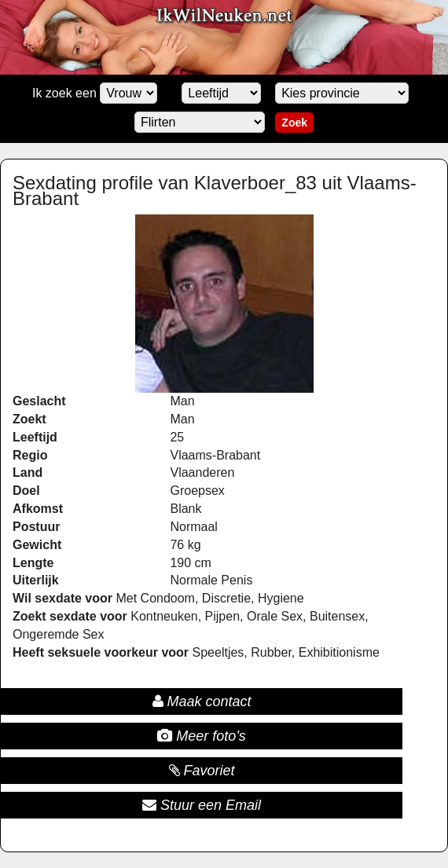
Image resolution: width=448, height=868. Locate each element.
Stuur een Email (202, 805)
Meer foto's (201, 736)
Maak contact (202, 701)
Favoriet (202, 771)
